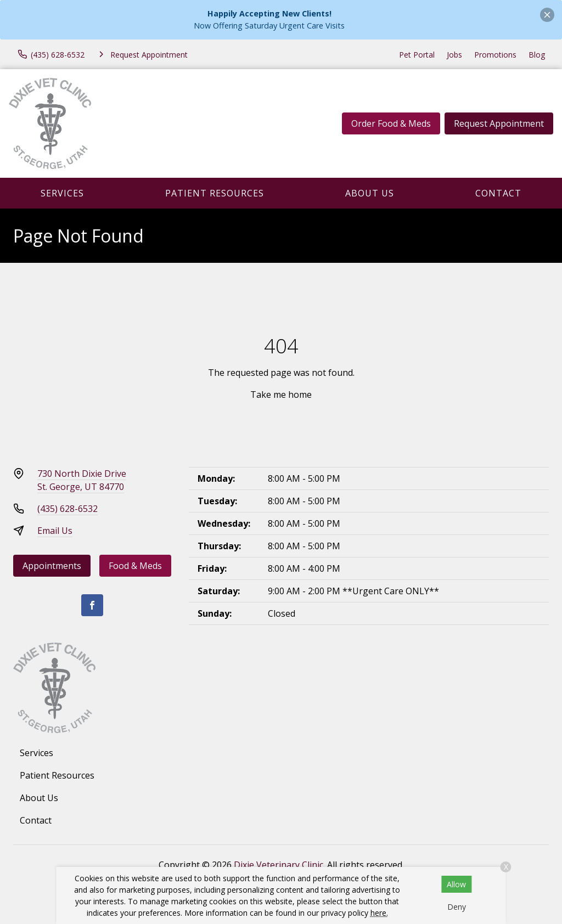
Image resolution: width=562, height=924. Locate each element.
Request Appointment (499, 123)
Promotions (495, 55)
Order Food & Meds (391, 123)
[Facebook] (92, 605)
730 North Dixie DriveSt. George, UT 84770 (82, 480)
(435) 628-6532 (68, 509)
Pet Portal (417, 55)
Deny (457, 907)
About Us (370, 193)
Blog (537, 55)
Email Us (55, 531)
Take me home (281, 395)
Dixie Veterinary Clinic (279, 865)
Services (62, 193)
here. (379, 913)
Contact (498, 193)
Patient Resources (215, 193)
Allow (456, 884)
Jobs (454, 55)
